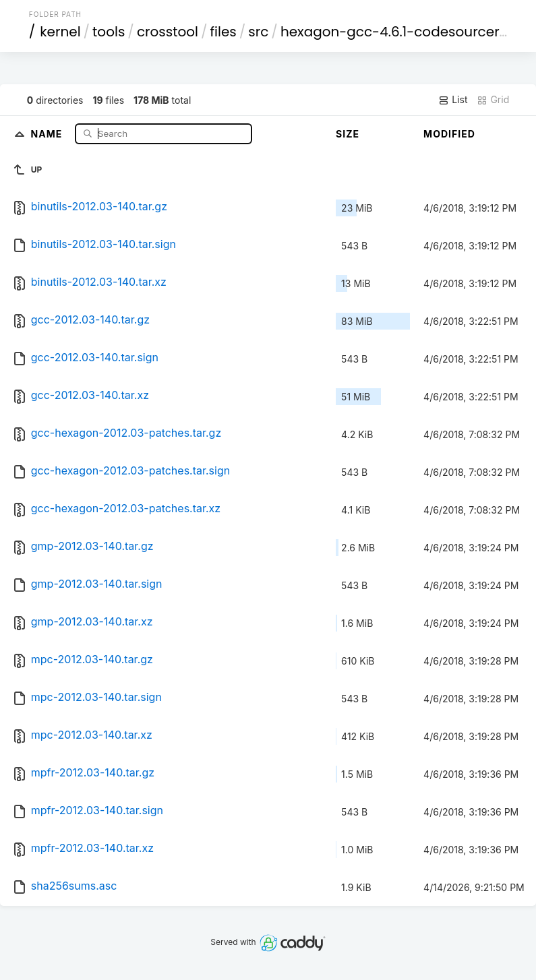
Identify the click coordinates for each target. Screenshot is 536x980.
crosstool (168, 32)
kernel (60, 32)
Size (348, 134)
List (453, 100)
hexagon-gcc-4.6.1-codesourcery (394, 32)
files (224, 32)
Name (48, 133)
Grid (493, 100)
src (258, 32)
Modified (449, 134)
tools (109, 32)
